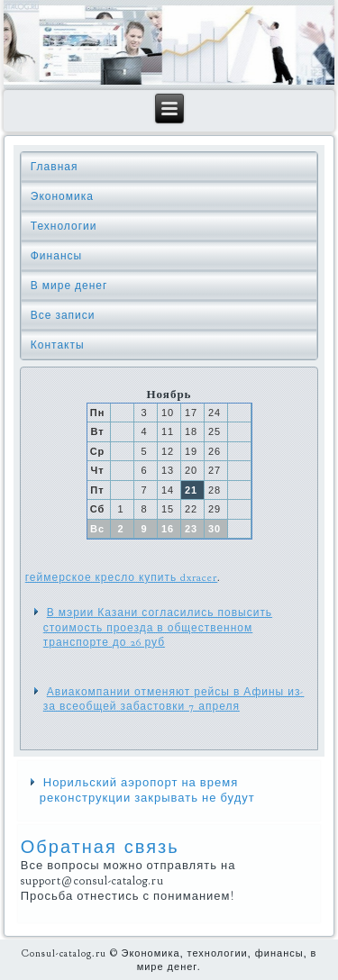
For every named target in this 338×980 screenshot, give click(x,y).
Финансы (56, 256)
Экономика (62, 196)
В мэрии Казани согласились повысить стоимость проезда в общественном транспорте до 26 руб (158, 627)
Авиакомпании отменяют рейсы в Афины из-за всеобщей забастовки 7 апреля (174, 699)
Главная (55, 167)
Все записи (63, 315)
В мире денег (69, 286)
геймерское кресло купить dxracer (122, 577)
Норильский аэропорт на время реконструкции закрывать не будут (147, 790)
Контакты (58, 345)
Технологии (64, 226)
